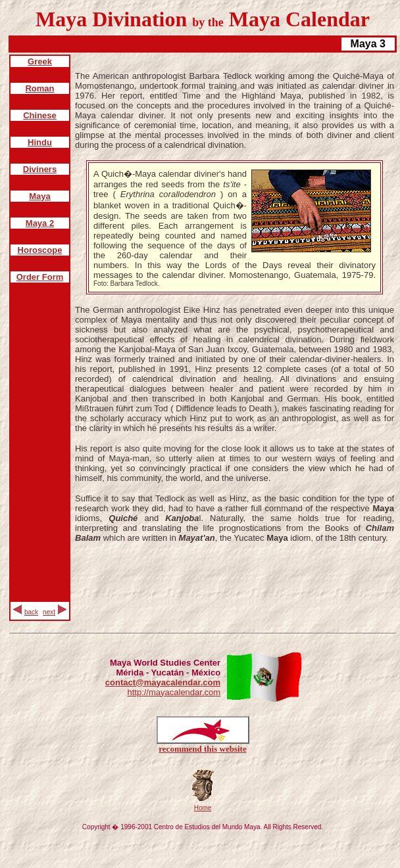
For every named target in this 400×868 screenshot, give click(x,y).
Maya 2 (40, 223)
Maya (40, 196)
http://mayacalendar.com (174, 692)
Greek (40, 61)
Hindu (40, 142)
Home (203, 808)
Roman (39, 88)
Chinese (40, 115)
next (49, 612)
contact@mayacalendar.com (163, 682)
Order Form (40, 277)
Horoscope (40, 250)
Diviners (40, 169)
